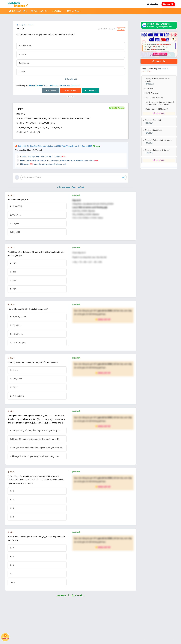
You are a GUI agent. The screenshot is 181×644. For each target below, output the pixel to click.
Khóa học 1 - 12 (18, 11)
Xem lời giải (71, 79)
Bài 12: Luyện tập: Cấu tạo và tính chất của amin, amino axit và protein (160, 103)
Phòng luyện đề (40, 11)
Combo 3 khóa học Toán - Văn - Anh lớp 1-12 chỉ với (43, 157)
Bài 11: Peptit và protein (154, 98)
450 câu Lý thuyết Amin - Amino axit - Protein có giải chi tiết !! (54, 86)
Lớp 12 (23, 25)
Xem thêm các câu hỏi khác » (71, 596)
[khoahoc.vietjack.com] (18, 4)
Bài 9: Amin (150, 89)
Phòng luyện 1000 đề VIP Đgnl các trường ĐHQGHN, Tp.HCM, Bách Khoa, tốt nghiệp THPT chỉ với (59, 160)
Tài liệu (58, 11)
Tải (90, 91)
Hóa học (31, 25)
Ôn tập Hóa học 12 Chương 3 (157, 109)
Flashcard (51, 91)
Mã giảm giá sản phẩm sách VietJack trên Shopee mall (43, 164)
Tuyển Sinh (74, 11)
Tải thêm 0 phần (159, 113)
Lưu (121, 29)
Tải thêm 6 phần (159, 160)
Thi (71, 91)
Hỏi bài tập (159, 61)
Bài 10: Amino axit (152, 93)
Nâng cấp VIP (103, 319)
